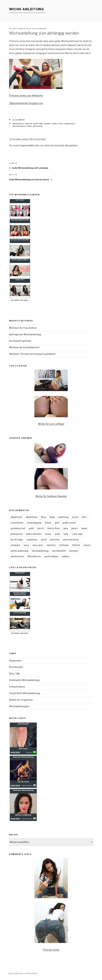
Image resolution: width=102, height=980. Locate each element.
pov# (61, 124)
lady (66, 534)
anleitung (63, 517)
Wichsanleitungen (19, 706)
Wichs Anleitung (27, 9)
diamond (42, 29)
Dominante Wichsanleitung (24, 680)
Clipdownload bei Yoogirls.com (26, 103)
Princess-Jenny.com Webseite (26, 96)
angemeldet (27, 145)
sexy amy (38, 545)
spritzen (51, 545)
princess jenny (71, 540)
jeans (47, 124)
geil (57, 523)
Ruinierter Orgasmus (21, 700)
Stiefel (76, 545)
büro (84, 517)
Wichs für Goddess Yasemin (51, 496)
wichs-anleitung (19, 551)
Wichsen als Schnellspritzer (24, 347)
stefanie (64, 545)
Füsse (48, 523)
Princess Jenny (51, 950)
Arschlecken (16, 667)
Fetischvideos (17, 687)
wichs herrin (17, 556)
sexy (26, 545)
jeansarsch (17, 534)
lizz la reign (17, 540)
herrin (40, 528)
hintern (38, 124)
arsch (29, 124)
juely (58, 534)
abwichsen (32, 517)
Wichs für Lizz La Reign (51, 424)
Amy (44, 517)
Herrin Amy (54, 528)
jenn (54, 124)
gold (31, 528)
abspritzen (16, 517)
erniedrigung (34, 523)
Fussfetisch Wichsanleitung (25, 693)
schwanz (15, 545)
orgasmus (32, 540)
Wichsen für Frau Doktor (23, 328)
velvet (87, 545)
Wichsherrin (34, 556)
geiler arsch (69, 523)
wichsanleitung (22, 126)
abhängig (18, 124)
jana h (75, 528)
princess (70, 124)
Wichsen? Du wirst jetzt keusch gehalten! (32, 354)
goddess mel (18, 528)
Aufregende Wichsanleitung (25, 334)
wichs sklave (51, 556)
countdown (17, 523)
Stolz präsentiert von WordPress (23, 973)
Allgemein (19, 120)
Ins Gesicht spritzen (20, 341)
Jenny (48, 534)
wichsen (38, 126)
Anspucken (15, 661)
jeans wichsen (34, 534)
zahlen (66, 556)
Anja (52, 517)
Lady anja (77, 534)
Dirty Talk (14, 674)
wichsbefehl (59, 551)
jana (66, 528)
